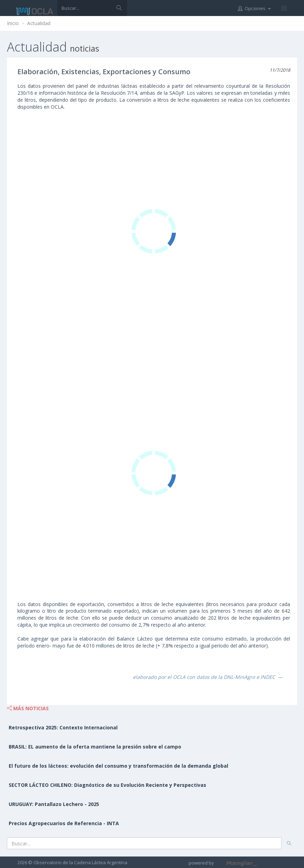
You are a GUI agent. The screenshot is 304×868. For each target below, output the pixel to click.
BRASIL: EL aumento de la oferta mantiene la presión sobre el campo (95, 747)
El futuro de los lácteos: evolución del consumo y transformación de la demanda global (118, 766)
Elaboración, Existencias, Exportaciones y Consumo (104, 72)
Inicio (13, 23)
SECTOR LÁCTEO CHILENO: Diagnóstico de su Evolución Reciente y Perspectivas (107, 785)
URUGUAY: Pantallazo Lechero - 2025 (54, 804)
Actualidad (39, 23)
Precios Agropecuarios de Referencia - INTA (64, 823)
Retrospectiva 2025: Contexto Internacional (63, 727)
